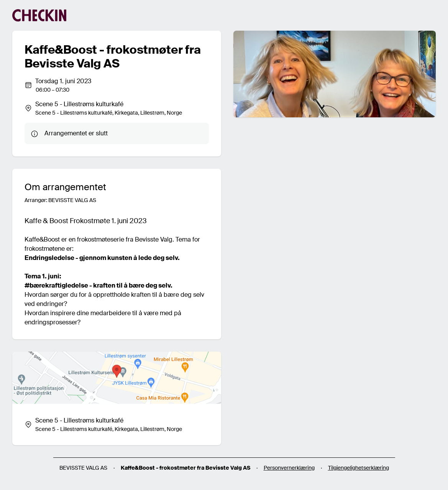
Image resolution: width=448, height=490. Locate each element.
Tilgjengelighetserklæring (359, 468)
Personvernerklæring (289, 468)
